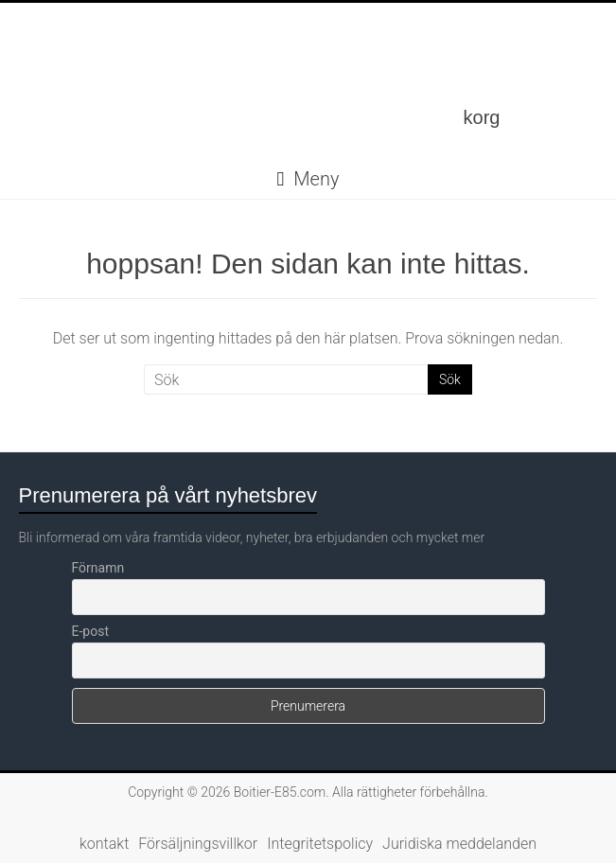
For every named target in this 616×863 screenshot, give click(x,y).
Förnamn (98, 568)
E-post (90, 631)
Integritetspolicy (320, 844)
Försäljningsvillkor (198, 844)
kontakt (104, 844)
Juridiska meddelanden (459, 844)
